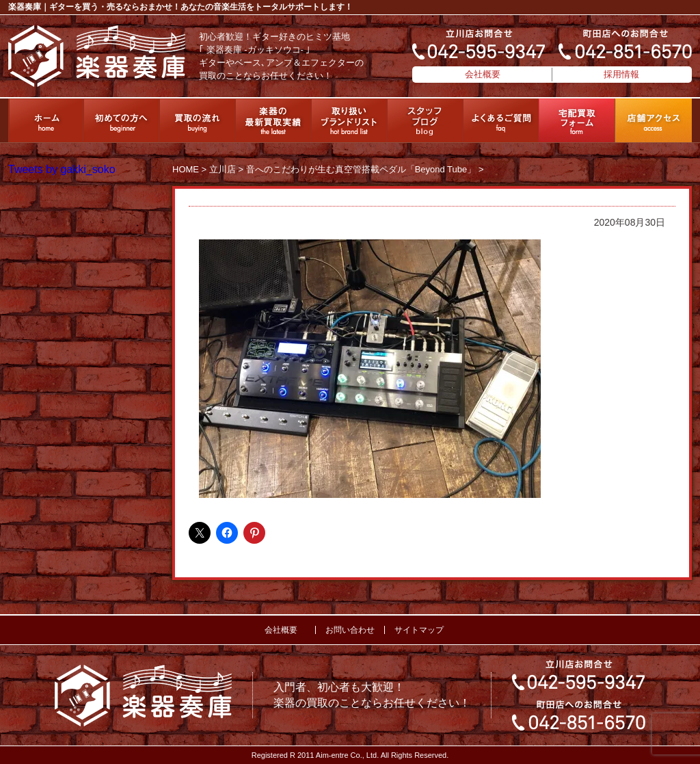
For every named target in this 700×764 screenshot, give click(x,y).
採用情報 (621, 74)
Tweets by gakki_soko (62, 169)
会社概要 (483, 74)
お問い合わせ (350, 630)
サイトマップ (419, 630)
